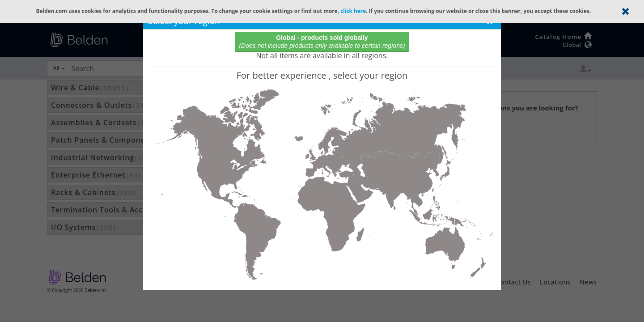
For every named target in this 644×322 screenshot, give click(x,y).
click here (353, 11)
